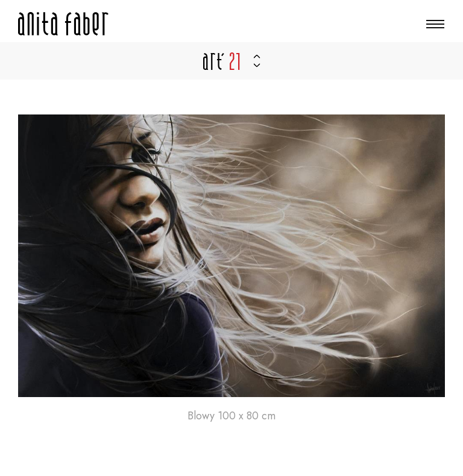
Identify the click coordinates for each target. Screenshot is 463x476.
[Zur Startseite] (63, 24)
